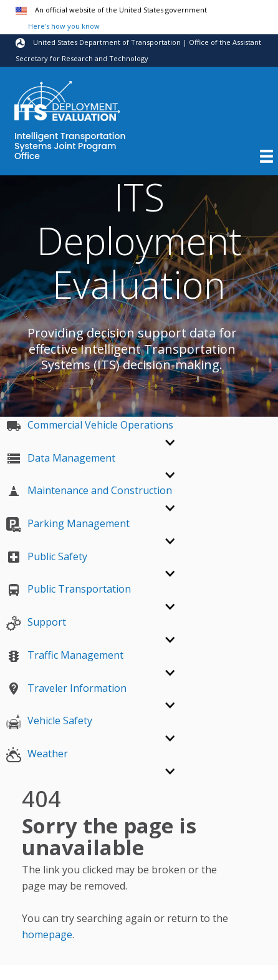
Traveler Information (66, 688)
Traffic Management (65, 655)
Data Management (61, 458)
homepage (47, 934)
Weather (37, 754)
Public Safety (47, 556)
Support (36, 622)
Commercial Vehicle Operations (90, 425)
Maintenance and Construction (89, 490)
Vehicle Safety (49, 720)
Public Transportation (69, 589)
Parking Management (68, 523)
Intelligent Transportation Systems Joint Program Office (70, 147)
